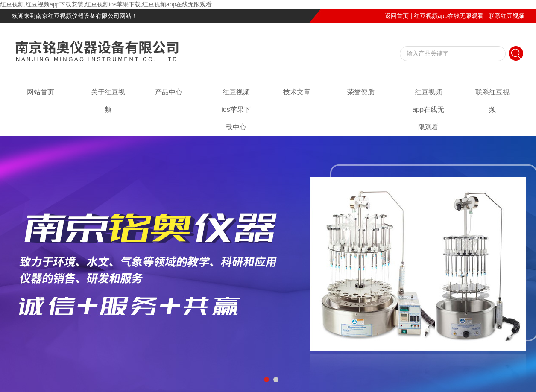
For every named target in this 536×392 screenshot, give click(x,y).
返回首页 (397, 16)
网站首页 (41, 92)
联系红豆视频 (507, 16)
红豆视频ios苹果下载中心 (236, 110)
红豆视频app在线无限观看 (449, 16)
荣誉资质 (361, 92)
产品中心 (169, 92)
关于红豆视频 (108, 101)
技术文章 (297, 92)
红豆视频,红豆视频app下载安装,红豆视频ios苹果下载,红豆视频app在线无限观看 (106, 4)
